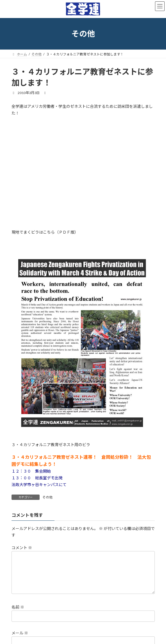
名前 (18, 614)
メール (20, 640)
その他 (47, 497)
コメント (22, 548)
